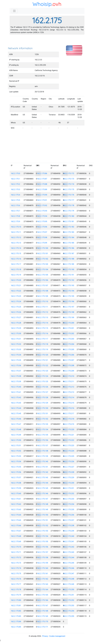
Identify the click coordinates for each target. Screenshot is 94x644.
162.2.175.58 (16, 483)
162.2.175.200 (69, 323)
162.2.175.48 (16, 429)
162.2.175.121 (42, 360)
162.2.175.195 (69, 296)
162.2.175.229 (69, 478)
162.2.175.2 (15, 184)
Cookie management (57, 636)
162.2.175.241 (69, 542)
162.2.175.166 (42, 600)
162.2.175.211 (69, 381)
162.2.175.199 (69, 317)
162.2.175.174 (69, 184)
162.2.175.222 (69, 440)
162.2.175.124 (42, 376)
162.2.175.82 (16, 611)
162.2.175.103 (42, 264)
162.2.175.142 (42, 472)
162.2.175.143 (42, 478)
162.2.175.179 (69, 211)
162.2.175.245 (69, 563)
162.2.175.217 (69, 413)
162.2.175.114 (42, 323)
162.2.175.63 (16, 510)
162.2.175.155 (42, 542)
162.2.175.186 (69, 248)
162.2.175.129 (42, 403)
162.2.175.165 (42, 595)
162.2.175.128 (42, 397)
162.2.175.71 (16, 552)
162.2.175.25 (16, 307)
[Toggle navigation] (14, 11)
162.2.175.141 (42, 467)
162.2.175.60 (16, 494)
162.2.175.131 (42, 413)
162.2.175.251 (69, 595)
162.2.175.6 (15, 205)
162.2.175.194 (69, 291)
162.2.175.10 (16, 227)
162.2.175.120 (42, 355)
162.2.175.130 (42, 408)
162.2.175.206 (69, 355)
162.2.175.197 (69, 307)
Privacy (45, 636)
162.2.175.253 (69, 606)
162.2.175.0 (15, 173)
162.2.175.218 (69, 419)
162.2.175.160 (42, 568)
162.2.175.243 (69, 552)
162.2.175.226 (69, 462)
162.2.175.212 (69, 387)
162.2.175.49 (16, 435)
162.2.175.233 (69, 499)
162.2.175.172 (69, 173)
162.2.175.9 (15, 221)
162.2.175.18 (16, 269)
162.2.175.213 (69, 392)
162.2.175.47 (16, 424)
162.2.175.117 (42, 339)
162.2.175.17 (16, 264)
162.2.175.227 (69, 467)
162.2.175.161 (42, 574)
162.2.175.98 (42, 237)
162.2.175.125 (42, 381)
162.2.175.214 (69, 397)
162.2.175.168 (42, 611)
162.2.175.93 (42, 211)
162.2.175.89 (42, 189)
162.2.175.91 (42, 200)
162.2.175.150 (42, 515)
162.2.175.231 (69, 488)
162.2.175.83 (16, 616)
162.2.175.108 (42, 291)
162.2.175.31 (16, 339)
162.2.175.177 (69, 200)
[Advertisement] (47, 41)
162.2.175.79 (16, 595)
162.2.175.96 (42, 227)
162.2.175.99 (42, 243)
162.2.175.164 (42, 590)
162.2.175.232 (69, 494)
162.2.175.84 (16, 622)
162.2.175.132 (42, 419)
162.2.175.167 (42, 606)
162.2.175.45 (16, 413)
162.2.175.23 (16, 296)
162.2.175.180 (69, 216)
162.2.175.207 (69, 360)
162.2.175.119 (42, 349)
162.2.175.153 (42, 531)
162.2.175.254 (69, 611)
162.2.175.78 (16, 590)
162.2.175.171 (42, 627)
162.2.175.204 (69, 344)
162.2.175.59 (16, 488)
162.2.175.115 (42, 328)
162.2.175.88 (42, 184)
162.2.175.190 (69, 269)
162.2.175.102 (42, 259)
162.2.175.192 (69, 280)
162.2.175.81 (16, 606)
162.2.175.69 (16, 542)
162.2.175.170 (42, 622)
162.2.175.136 (42, 440)
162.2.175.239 (69, 531)
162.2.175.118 (42, 344)
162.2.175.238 (69, 526)
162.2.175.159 (42, 563)
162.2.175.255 (69, 616)
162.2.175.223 (69, 445)
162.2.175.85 (16, 627)
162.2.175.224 (69, 451)
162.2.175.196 (69, 301)
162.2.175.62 (16, 504)
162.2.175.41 (16, 392)
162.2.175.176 (69, 195)
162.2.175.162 (42, 579)
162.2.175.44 (16, 408)
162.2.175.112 (42, 312)
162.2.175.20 (16, 280)
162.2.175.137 (42, 445)
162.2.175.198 (69, 312)
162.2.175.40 (16, 387)
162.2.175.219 (69, 424)
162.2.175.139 (42, 456)
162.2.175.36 (16, 365)
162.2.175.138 (42, 451)
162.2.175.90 (42, 195)
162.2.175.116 (42, 333)
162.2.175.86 (42, 173)
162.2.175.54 (16, 462)
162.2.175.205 (69, 349)
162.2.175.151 (42, 520)
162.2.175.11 (16, 232)
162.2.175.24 (16, 301)
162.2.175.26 (16, 312)
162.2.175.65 (16, 520)
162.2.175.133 (42, 424)
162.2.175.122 (42, 365)
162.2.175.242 (69, 547)
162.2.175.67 (16, 531)
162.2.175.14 (16, 248)
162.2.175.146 (42, 494)
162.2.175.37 (16, 371)
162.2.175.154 (42, 536)
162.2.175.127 (42, 392)
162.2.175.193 (69, 285)
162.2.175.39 (16, 381)
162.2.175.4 (15, 195)
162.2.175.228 (69, 472)
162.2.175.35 (16, 360)
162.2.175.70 (16, 547)
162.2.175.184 (69, 237)
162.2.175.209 (69, 371)
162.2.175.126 (42, 387)
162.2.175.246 (69, 568)
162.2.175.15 (16, 253)
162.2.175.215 (69, 403)
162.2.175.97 (42, 232)
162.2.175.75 (16, 574)
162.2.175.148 (42, 504)
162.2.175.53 (16, 456)
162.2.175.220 (69, 429)
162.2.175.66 (16, 526)
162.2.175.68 (16, 536)
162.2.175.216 (69, 408)
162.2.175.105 (42, 275)
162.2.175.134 (42, 429)
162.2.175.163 (42, 584)
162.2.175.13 (16, 243)
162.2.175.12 (16, 237)
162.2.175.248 (69, 579)
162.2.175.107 (42, 285)
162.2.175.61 (16, 499)
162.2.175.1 (15, 179)
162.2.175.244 (69, 558)
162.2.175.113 (42, 317)
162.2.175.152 (42, 526)
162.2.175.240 (69, 536)
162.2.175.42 (16, 397)
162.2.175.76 (16, 579)
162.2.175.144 (42, 483)
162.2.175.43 (16, 403)
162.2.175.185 (69, 243)
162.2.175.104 (42, 269)
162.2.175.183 (69, 232)
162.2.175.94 (42, 216)
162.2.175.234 (69, 504)
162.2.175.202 (69, 333)
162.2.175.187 (69, 253)
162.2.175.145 (42, 488)
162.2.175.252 (69, 600)
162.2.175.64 (16, 515)
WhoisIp (42, 4)
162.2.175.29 (16, 328)
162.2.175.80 (16, 600)
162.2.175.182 (69, 227)
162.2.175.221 (69, 435)
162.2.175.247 (69, 574)
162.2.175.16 (16, 259)
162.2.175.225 (69, 456)
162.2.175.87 (42, 179)
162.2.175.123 (42, 371)
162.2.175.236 (69, 515)
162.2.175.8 (15, 216)
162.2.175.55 (16, 467)
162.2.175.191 (69, 275)
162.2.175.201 (69, 328)
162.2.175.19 (16, 275)
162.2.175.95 (42, 221)
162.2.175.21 (16, 285)
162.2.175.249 (69, 584)
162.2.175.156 (42, 547)
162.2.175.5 (15, 200)
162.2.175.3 (15, 189)
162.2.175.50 (16, 440)
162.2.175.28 (16, 323)
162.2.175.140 (42, 462)
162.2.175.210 (69, 376)
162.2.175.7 (15, 211)
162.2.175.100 (42, 248)
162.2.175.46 (16, 419)
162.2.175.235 (69, 510)
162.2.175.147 (42, 499)
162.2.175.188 (69, 259)
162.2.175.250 (69, 590)
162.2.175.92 (42, 205)
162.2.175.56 (16, 472)
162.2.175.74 (16, 568)
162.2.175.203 (69, 339)
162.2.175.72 (16, 558)
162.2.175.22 (16, 291)
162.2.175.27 (16, 317)
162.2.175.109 (42, 296)
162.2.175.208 (69, 365)
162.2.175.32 (16, 344)
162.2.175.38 (16, 376)
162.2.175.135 (42, 435)
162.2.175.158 (42, 558)
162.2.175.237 (69, 520)
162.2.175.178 (69, 205)
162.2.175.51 (16, 445)
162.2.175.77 (16, 584)
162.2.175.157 (42, 552)
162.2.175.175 (69, 189)
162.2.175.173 (69, 179)
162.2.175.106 (42, 280)
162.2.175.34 (16, 355)
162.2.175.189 (69, 264)
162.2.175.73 (16, 563)
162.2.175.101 (42, 253)
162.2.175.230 (69, 483)
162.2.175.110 (42, 301)
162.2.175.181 (69, 221)
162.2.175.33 (16, 349)
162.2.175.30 (16, 333)
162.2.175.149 (42, 510)
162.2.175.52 (16, 451)
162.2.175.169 (42, 616)
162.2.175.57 (16, 478)
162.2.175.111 (42, 307)
